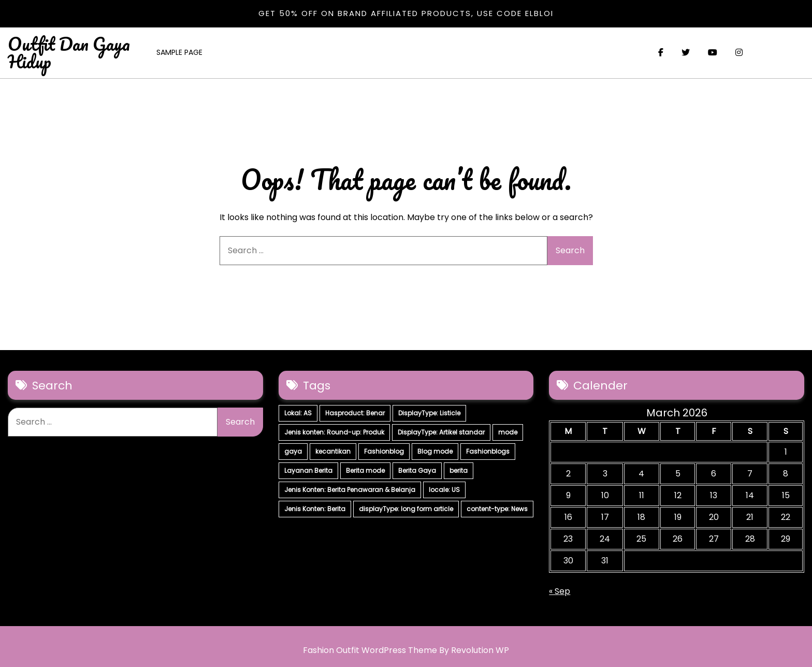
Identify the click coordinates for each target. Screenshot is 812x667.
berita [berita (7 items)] (459, 470)
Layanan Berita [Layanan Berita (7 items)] (308, 470)
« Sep (560, 591)
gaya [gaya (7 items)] (293, 451)
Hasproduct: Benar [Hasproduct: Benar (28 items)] (355, 413)
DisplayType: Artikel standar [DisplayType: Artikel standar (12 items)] (441, 432)
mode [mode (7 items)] (508, 432)
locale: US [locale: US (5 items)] (444, 490)
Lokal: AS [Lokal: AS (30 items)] (298, 413)
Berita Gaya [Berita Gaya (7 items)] (417, 470)
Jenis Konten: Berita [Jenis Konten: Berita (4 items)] (315, 509)
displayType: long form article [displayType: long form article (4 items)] (406, 509)
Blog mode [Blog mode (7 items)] (435, 451)
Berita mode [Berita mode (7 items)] (365, 470)
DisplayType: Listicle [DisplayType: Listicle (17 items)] (429, 413)
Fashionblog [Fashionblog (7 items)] (384, 451)
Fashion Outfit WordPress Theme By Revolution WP (406, 650)
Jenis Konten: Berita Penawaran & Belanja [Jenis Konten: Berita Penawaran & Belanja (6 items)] (350, 490)
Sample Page (179, 52)
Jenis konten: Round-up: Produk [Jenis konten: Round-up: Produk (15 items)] (334, 432)
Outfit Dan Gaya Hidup (69, 52)
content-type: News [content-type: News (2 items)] (497, 509)
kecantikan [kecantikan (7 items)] (333, 451)
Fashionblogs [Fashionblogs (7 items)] (488, 451)
